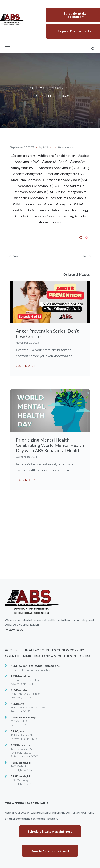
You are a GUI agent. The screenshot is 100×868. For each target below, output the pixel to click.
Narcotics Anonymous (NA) (59, 168)
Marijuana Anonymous (27, 180)
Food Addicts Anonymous (30, 210)
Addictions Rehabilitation (57, 156)
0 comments (65, 147)
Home (34, 96)
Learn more (25, 366)
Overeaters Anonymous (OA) (37, 186)
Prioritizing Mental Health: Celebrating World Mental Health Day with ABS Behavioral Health (50, 445)
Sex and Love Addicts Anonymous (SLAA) (54, 204)
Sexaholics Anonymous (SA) (67, 180)
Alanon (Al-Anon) (55, 162)
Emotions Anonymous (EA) (65, 174)
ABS (45, 147)
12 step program (23, 156)
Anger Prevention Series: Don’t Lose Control (47, 333)
